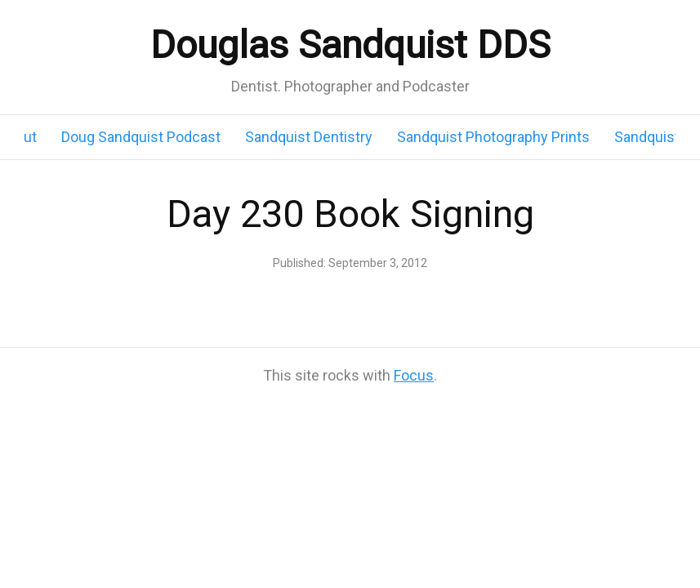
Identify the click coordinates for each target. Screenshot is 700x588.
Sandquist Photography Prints (493, 137)
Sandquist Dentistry (309, 137)
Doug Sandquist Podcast (141, 137)
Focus (414, 375)
